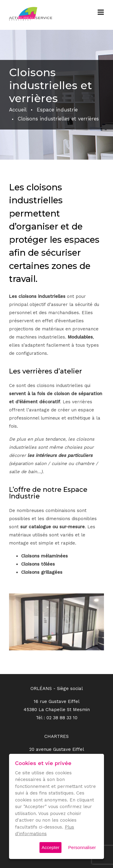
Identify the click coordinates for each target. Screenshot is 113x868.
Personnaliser (82, 847)
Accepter (50, 847)
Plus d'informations (45, 831)
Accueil (18, 110)
